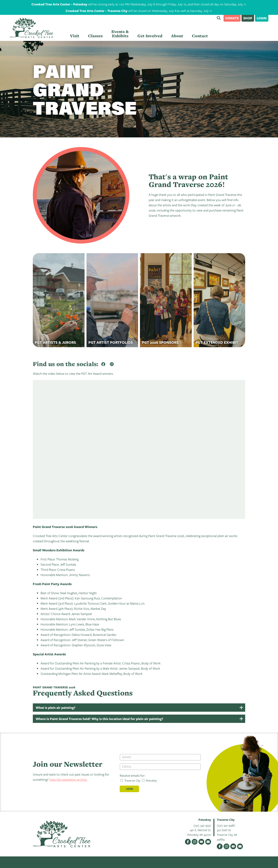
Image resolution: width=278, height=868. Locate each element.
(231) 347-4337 (202, 825)
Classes (95, 36)
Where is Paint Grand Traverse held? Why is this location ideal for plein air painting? (100, 719)
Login (262, 18)
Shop (248, 18)
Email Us (208, 842)
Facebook (188, 842)
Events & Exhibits (120, 34)
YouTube (201, 842)
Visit (75, 36)
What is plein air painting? (56, 708)
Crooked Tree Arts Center (31, 28)
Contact (200, 36)
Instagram (195, 842)
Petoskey (149, 780)
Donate (232, 18)
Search (219, 18)
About (177, 36)
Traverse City (130, 780)
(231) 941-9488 (226, 825)
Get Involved (150, 36)
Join (129, 789)
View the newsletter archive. (68, 780)
